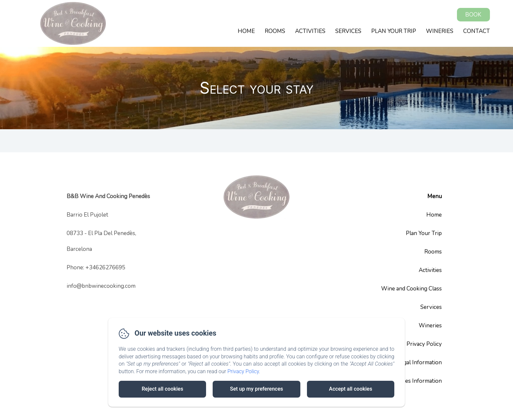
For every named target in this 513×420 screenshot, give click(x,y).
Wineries (440, 31)
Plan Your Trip (394, 31)
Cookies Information (416, 381)
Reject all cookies (163, 389)
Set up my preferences (256, 389)
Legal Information (420, 362)
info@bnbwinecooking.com (101, 286)
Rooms (275, 31)
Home (246, 31)
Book (473, 15)
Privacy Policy (424, 344)
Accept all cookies (351, 389)
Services (348, 31)
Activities (310, 31)
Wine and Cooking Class (411, 289)
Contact (477, 31)
